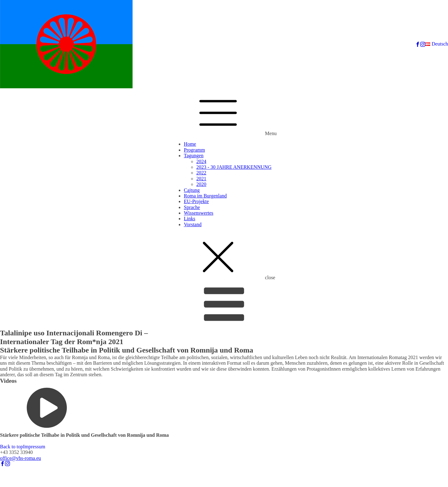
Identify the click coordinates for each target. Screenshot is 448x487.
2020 (201, 184)
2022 (201, 173)
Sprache (192, 207)
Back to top (12, 447)
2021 (201, 179)
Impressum (34, 447)
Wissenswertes (198, 213)
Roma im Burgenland (205, 196)
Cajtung (192, 190)
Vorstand (193, 224)
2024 (201, 161)
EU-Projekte (196, 201)
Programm (194, 150)
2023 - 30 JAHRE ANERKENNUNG (234, 167)
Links (189, 219)
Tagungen (194, 156)
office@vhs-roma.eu (20, 458)
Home (190, 144)
